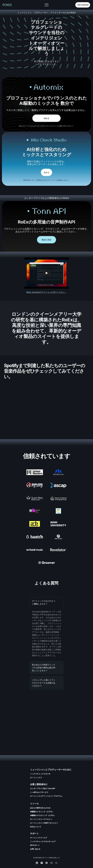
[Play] (47, 273)
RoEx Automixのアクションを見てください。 (46, 292)
